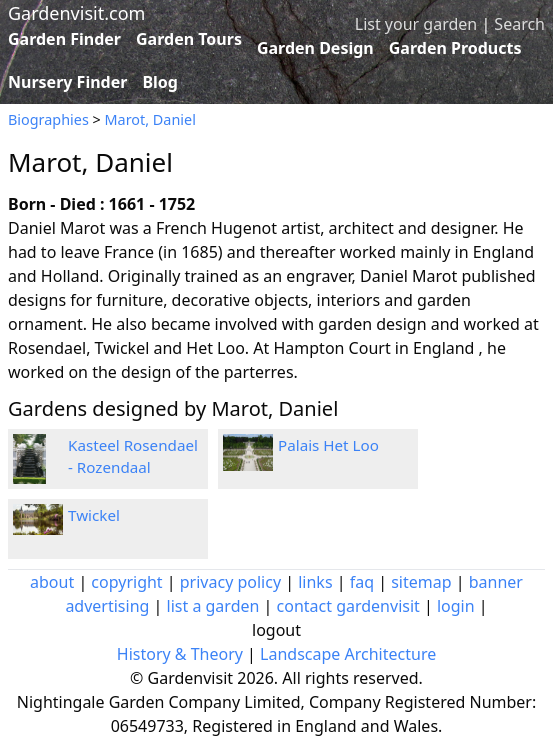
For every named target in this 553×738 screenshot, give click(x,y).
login (456, 606)
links (315, 582)
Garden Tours (189, 39)
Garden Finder (64, 39)
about (52, 582)
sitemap (421, 582)
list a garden (213, 606)
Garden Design (315, 48)
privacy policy (230, 582)
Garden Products (455, 48)
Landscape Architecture (348, 654)
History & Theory (180, 654)
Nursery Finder (67, 82)
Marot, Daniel (150, 119)
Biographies (48, 119)
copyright (126, 582)
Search (519, 24)
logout (276, 630)
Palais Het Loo (328, 445)
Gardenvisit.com (76, 13)
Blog (160, 82)
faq (362, 582)
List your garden (416, 24)
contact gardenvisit (348, 606)
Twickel (94, 515)
